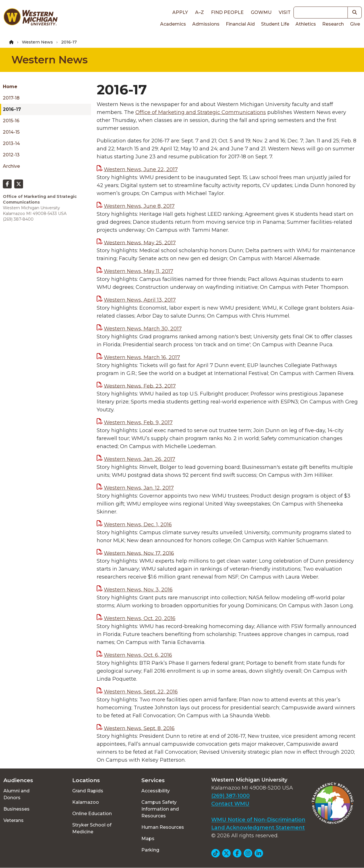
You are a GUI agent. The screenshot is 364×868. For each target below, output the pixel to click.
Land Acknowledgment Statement (258, 828)
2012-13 (11, 155)
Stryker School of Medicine (92, 828)
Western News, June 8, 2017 (139, 206)
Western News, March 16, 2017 (142, 357)
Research (333, 24)
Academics (173, 24)
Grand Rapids (88, 791)
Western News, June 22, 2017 (141, 169)
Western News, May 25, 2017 (140, 243)
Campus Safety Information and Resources (160, 809)
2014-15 (11, 132)
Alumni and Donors (16, 794)
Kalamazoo (86, 802)
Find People (227, 12)
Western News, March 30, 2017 (143, 329)
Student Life (275, 24)
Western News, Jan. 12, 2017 (139, 488)
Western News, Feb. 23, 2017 (140, 386)
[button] (355, 13)
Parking (150, 850)
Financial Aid (240, 24)
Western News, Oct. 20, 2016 (140, 618)
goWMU (261, 12)
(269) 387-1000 (230, 796)
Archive (11, 166)
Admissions (206, 24)
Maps (148, 839)
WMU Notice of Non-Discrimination (258, 820)
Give (355, 24)
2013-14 (11, 143)
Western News (37, 42)
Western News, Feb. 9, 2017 (138, 422)
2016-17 (12, 109)
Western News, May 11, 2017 (138, 271)
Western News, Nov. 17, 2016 (139, 553)
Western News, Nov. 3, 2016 (138, 590)
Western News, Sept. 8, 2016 (139, 728)
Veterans (14, 820)
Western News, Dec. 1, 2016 (138, 525)
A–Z (199, 12)
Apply (180, 12)
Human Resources (163, 827)
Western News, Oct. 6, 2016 (138, 655)
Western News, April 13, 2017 (140, 300)
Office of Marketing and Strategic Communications (201, 112)
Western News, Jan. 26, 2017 (139, 459)
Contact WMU (230, 804)
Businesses (16, 809)
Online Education (92, 814)
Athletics (306, 24)
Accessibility (156, 791)
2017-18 (11, 98)
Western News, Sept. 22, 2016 (141, 692)
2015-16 (11, 121)
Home (10, 87)
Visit (285, 12)
